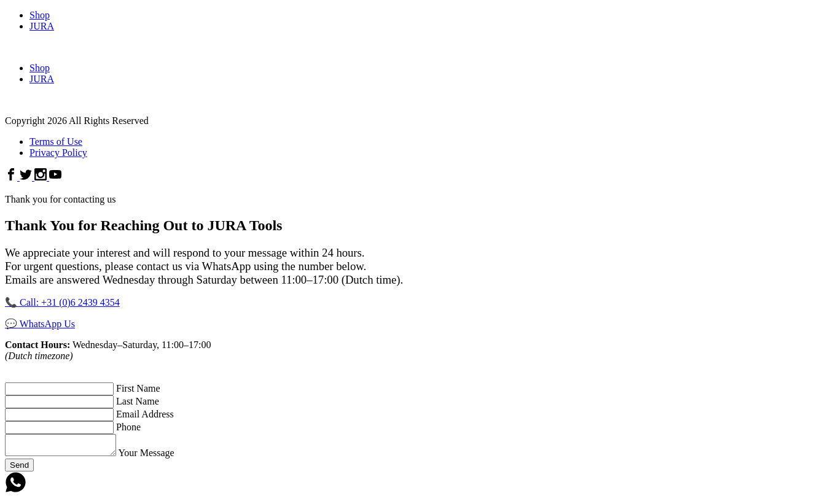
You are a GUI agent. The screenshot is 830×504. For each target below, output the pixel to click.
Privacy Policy (58, 153)
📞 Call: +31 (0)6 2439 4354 (62, 302)
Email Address (145, 414)
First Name (138, 388)
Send (19, 469)
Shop (40, 15)
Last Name (138, 401)
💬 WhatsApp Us (40, 324)
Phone (128, 427)
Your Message (158, 456)
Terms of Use (56, 142)
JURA (42, 26)
